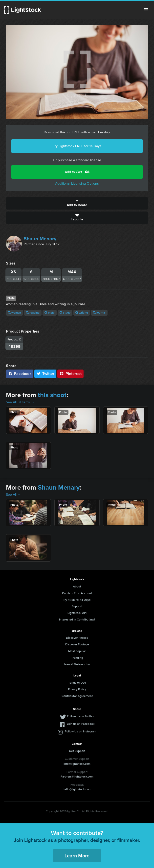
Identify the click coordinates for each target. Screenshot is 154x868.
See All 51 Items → (20, 402)
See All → (13, 495)
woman (14, 313)
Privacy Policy (77, 689)
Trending (77, 658)
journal (99, 313)
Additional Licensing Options (77, 184)
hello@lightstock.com (77, 789)
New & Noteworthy (77, 664)
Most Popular (77, 651)
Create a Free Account (77, 593)
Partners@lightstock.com (77, 777)
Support (77, 606)
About (77, 586)
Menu (146, 10)
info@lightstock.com (77, 764)
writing (82, 313)
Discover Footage (77, 644)
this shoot (52, 395)
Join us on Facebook (81, 724)
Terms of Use (77, 683)
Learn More (77, 856)
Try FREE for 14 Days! (77, 600)
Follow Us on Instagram (80, 731)
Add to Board (77, 203)
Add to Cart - (77, 172)
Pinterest (70, 374)
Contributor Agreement (77, 696)
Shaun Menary (40, 239)
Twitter (45, 374)
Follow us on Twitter (80, 716)
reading (33, 313)
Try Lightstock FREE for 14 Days (77, 146)
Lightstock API (77, 613)
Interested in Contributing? (77, 620)
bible (50, 313)
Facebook (20, 374)
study (65, 313)
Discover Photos (77, 638)
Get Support (77, 751)
